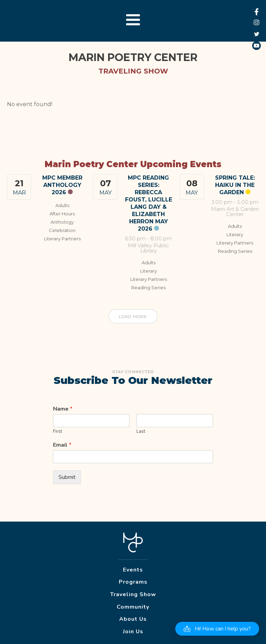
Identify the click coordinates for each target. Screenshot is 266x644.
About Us (133, 619)
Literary (149, 271)
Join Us (133, 632)
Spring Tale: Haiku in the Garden (235, 185)
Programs (133, 582)
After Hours (62, 214)
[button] (217, 629)
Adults (62, 205)
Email (62, 445)
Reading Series (148, 287)
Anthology (62, 222)
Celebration (62, 230)
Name (63, 409)
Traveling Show (133, 594)
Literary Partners (62, 239)
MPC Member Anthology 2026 (62, 185)
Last (141, 432)
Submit (67, 477)
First (57, 432)
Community (133, 607)
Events (133, 570)
